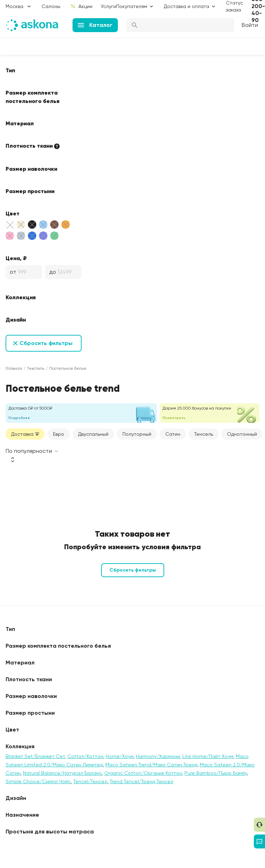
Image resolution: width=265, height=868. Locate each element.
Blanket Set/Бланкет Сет (35, 756)
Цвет (13, 213)
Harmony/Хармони (158, 756)
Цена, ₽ (16, 258)
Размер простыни (30, 191)
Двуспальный (93, 434)
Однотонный (242, 434)
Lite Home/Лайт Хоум (208, 756)
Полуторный (137, 434)
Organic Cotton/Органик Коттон (143, 773)
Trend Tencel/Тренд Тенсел (142, 781)
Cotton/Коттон (85, 756)
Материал (20, 123)
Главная (14, 368)
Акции (81, 6)
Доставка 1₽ (25, 434)
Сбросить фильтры (46, 343)
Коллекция (21, 297)
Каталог (95, 25)
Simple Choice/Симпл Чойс (38, 781)
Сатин (173, 434)
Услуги (108, 6)
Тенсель (204, 434)
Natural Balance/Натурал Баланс (62, 773)
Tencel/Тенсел (90, 781)
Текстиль (36, 368)
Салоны (51, 6)
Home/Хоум (120, 756)
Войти (250, 25)
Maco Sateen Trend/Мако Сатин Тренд (151, 765)
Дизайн (16, 319)
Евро (59, 434)
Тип (10, 70)
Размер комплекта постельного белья (32, 97)
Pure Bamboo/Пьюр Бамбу (216, 773)
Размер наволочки (31, 169)
